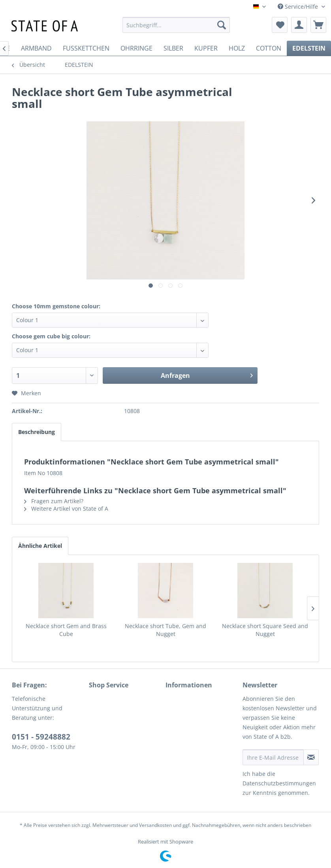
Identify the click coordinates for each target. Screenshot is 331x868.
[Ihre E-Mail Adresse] (273, 757)
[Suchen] (222, 25)
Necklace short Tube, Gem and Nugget (165, 630)
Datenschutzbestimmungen (279, 783)
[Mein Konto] (299, 25)
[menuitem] (176, 25)
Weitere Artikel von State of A (66, 509)
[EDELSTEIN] (309, 48)
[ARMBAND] (36, 48)
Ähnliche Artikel (40, 546)
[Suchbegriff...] (176, 25)
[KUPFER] (206, 48)
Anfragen (207, 375)
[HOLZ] (237, 48)
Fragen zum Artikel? (54, 501)
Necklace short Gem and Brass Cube (66, 630)
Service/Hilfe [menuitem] (299, 7)
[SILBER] (173, 48)
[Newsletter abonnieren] (311, 757)
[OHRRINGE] (136, 48)
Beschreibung (37, 432)
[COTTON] (269, 48)
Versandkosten (155, 825)
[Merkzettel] (280, 25)
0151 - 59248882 (41, 737)
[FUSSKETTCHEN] (86, 48)
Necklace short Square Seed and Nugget (265, 630)
